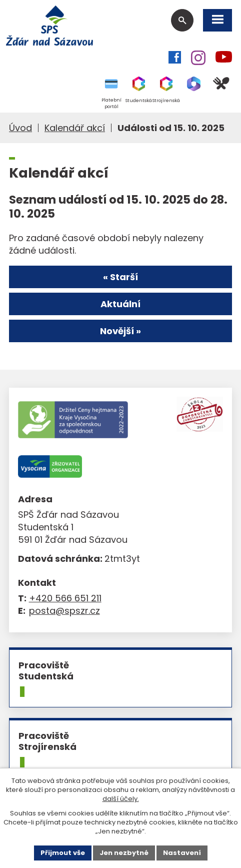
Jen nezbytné (124, 853)
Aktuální (120, 304)
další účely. (121, 799)
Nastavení (182, 853)
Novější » (120, 331)
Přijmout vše (63, 853)
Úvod (20, 128)
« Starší (120, 277)
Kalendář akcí (75, 128)
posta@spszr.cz (64, 611)
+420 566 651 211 (65, 598)
